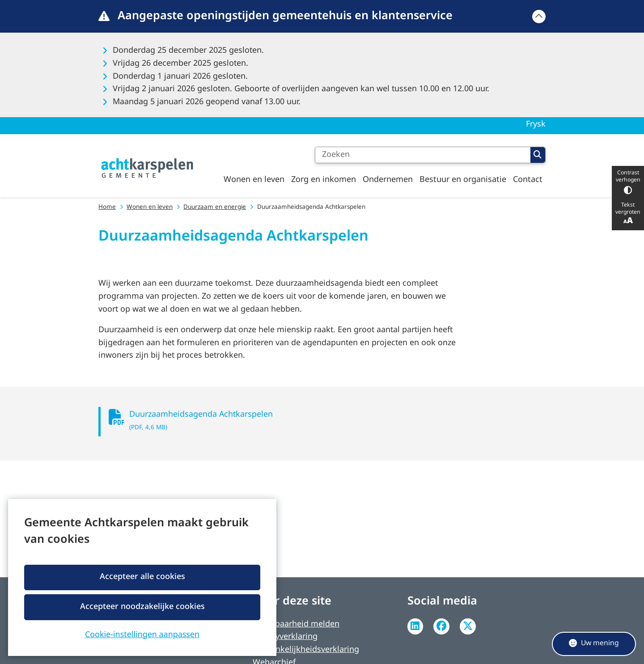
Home (107, 207)
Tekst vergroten (628, 214)
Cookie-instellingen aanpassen (142, 634)
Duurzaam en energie (215, 207)
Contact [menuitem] (528, 180)
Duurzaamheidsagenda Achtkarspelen (293, 422)
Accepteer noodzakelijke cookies (142, 607)
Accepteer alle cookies (142, 577)
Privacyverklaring (285, 637)
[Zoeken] (423, 155)
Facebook (441, 626)
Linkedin (415, 626)
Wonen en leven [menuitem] (254, 180)
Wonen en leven (150, 207)
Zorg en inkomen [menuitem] (324, 180)
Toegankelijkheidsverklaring (306, 650)
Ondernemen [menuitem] (388, 180)
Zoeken (538, 155)
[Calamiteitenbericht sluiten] (539, 17)
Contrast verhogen (628, 182)
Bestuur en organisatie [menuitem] (463, 180)
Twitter (468, 626)
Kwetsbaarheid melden (296, 624)
